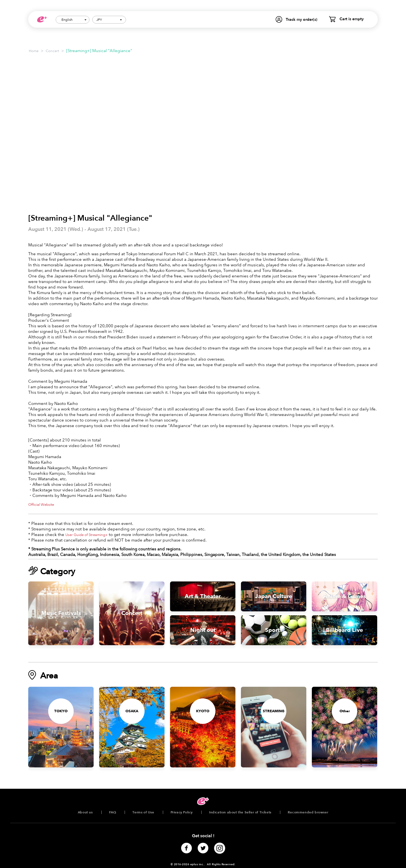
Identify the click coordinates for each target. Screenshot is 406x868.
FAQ (113, 812)
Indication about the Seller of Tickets (240, 812)
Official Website (41, 505)
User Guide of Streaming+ (87, 535)
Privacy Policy (182, 812)
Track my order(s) (302, 20)
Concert (52, 51)
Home (34, 51)
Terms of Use (143, 812)
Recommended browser (308, 812)
